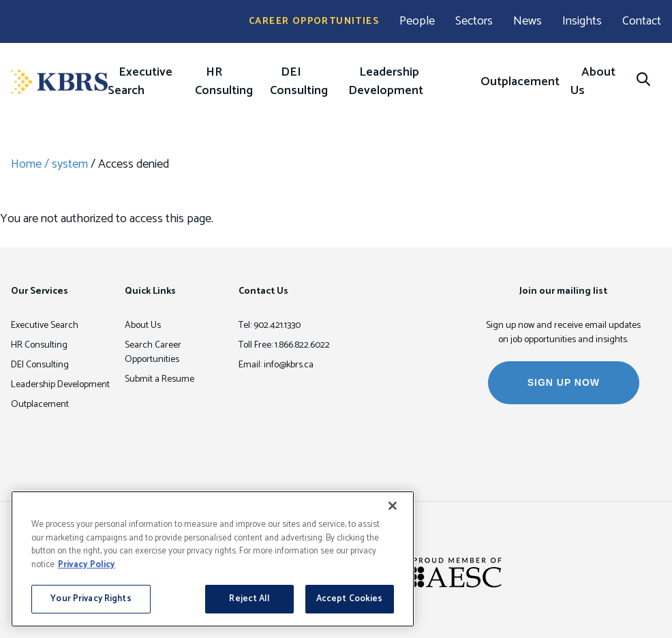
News (528, 21)
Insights (582, 21)
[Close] (393, 506)
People (417, 21)
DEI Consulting (299, 81)
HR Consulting (224, 81)
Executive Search (140, 81)
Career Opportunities (314, 21)
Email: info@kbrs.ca (276, 365)
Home (26, 164)
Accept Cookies (350, 599)
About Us (593, 81)
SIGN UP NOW (564, 382)
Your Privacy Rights (91, 599)
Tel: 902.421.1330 (270, 325)
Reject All (249, 599)
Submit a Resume (159, 379)
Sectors (474, 21)
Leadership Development (386, 81)
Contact (642, 21)
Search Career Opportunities (153, 352)
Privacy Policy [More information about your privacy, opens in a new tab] (87, 565)
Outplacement (520, 82)
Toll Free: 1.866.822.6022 (284, 345)
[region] (213, 559)
